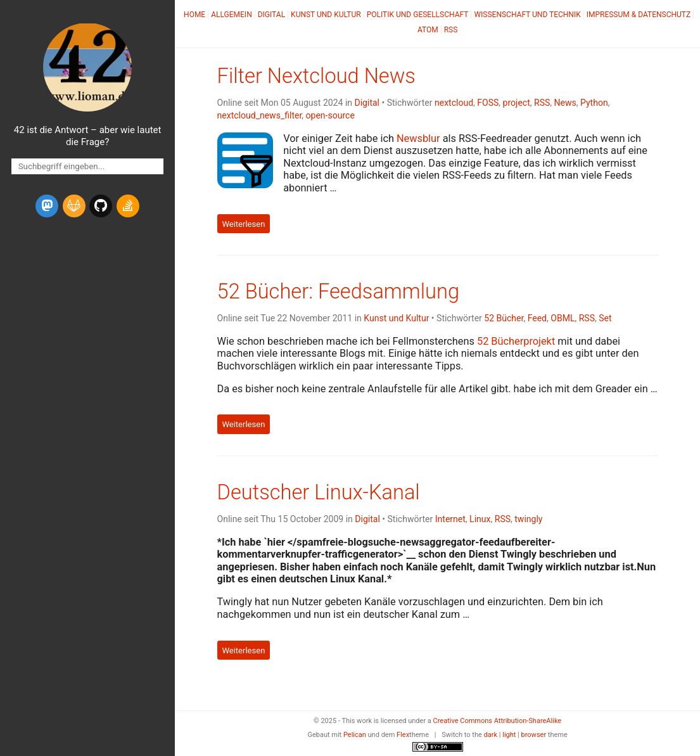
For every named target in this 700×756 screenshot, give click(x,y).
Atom (428, 30)
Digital (271, 15)
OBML (563, 318)
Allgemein (232, 15)
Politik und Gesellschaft (418, 15)
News (565, 103)
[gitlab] (74, 206)
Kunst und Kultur (326, 15)
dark (491, 735)
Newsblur (418, 138)
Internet (450, 519)
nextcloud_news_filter (260, 115)
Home (194, 15)
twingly (528, 519)
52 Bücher (504, 318)
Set (605, 318)
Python (594, 103)
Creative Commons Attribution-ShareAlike (498, 721)
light (509, 735)
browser (534, 735)
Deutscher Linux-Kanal (319, 492)
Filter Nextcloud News (316, 76)
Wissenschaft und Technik (527, 15)
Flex (403, 735)
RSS (451, 30)
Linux (480, 519)
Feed (537, 318)
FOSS (488, 103)
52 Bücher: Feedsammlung (338, 292)
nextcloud (454, 103)
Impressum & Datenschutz (639, 15)
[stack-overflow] (128, 206)
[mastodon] (47, 206)
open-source (330, 115)
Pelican (355, 735)
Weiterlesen (243, 223)
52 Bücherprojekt (516, 341)
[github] (101, 206)
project (517, 103)
